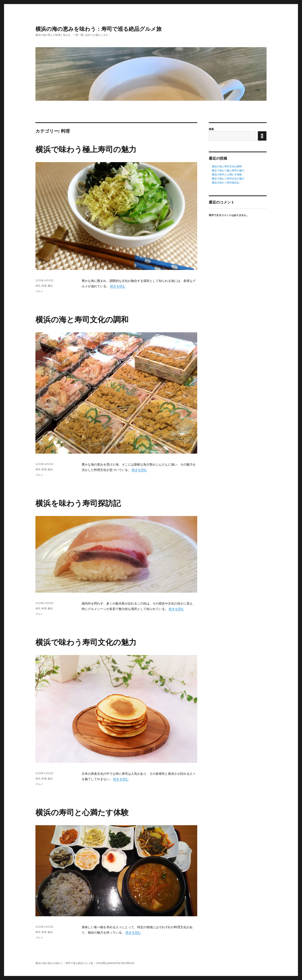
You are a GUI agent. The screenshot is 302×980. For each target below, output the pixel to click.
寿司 (38, 286)
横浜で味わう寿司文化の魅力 (86, 642)
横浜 (50, 286)
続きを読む (118, 286)
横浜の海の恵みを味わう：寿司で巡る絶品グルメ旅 (99, 29)
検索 (211, 129)
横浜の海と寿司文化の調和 (82, 320)
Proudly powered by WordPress (116, 963)
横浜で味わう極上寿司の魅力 (86, 149)
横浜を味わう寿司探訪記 (78, 503)
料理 (44, 286)
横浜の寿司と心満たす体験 (82, 812)
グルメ (39, 291)
